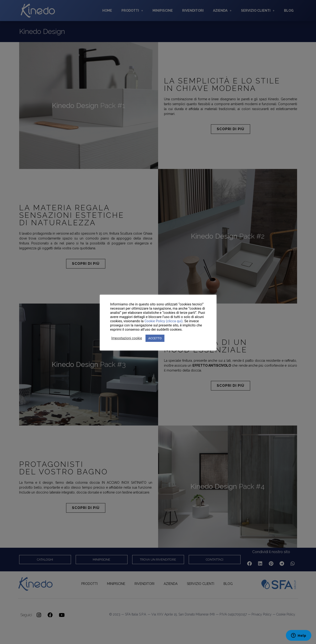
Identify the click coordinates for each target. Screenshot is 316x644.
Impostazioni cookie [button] (127, 338)
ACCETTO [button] (155, 338)
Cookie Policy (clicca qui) (163, 321)
